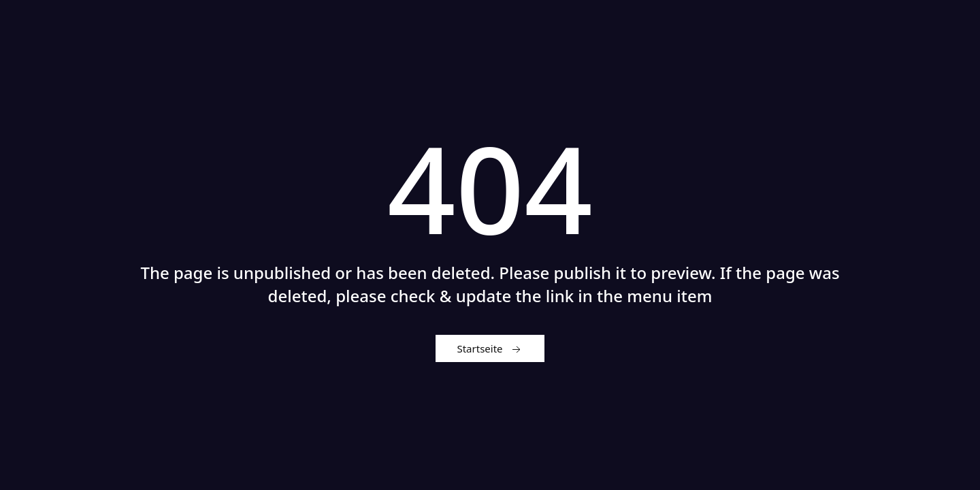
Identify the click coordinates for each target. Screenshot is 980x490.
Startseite (490, 349)
